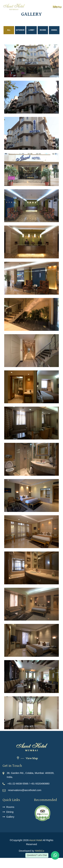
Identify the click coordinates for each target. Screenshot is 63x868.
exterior (20, 30)
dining (54, 30)
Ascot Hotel (36, 840)
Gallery (10, 817)
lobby (32, 30)
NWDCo (40, 851)
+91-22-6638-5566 (18, 784)
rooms (43, 30)
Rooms (10, 807)
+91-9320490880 (40, 784)
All (9, 30)
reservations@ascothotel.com (25, 790)
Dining (10, 812)
